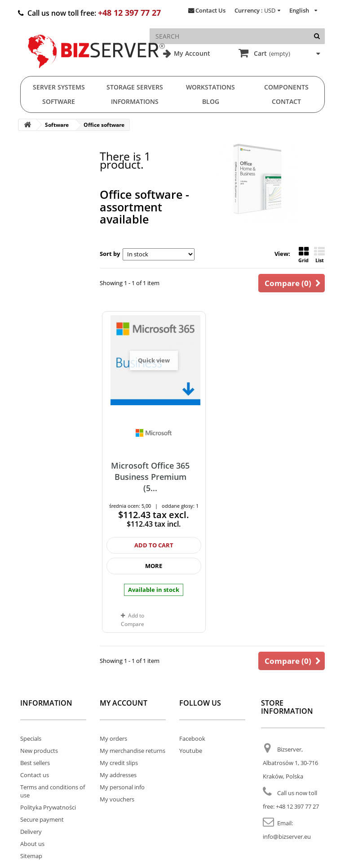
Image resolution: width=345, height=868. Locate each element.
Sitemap (31, 856)
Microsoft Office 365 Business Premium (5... (150, 477)
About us (32, 844)
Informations (135, 101)
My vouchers (117, 799)
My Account (191, 53)
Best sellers (35, 763)
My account (124, 703)
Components (286, 87)
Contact (286, 101)
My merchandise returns (133, 751)
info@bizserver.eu (287, 837)
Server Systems (59, 87)
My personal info (122, 787)
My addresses (118, 775)
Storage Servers (135, 87)
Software (59, 101)
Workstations (210, 87)
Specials (31, 738)
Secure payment (42, 819)
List (319, 255)
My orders (113, 738)
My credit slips (119, 763)
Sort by (110, 254)
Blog (211, 101)
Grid (303, 255)
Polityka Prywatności (48, 807)
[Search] (317, 36)
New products (39, 751)
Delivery (31, 832)
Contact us (35, 775)
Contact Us (210, 10)
